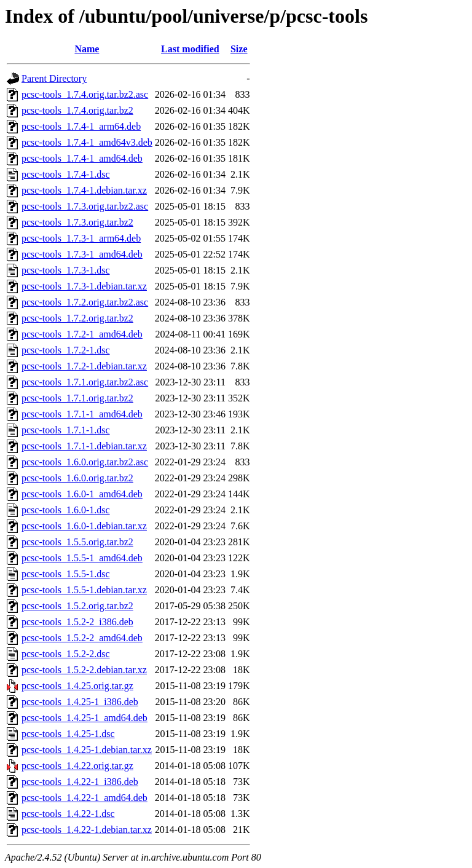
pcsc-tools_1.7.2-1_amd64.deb (82, 334)
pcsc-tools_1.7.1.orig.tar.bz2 (77, 398)
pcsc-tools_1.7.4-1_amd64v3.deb (87, 142)
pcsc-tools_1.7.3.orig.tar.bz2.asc (85, 206)
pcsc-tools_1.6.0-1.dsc (66, 510)
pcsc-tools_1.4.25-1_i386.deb (80, 702)
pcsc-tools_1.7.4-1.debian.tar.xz (84, 190)
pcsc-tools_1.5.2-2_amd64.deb (82, 638)
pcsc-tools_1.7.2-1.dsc (66, 350)
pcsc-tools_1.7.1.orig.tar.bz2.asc (85, 382)
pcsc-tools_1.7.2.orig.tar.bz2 (77, 318)
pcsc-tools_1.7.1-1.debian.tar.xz (84, 446)
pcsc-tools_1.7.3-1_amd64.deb (82, 254)
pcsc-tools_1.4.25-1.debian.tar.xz (87, 750)
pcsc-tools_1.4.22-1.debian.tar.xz (87, 830)
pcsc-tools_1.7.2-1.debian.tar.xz (84, 366)
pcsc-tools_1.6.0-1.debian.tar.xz (84, 526)
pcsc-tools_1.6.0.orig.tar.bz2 (77, 478)
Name (87, 49)
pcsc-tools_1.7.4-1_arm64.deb (81, 126)
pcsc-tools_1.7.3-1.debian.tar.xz (84, 286)
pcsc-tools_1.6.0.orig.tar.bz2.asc (85, 462)
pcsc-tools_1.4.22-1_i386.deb (80, 782)
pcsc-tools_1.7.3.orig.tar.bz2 (77, 222)
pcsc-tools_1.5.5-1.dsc (66, 574)
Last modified (190, 49)
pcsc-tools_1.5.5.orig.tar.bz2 (77, 542)
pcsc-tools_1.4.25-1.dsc (68, 734)
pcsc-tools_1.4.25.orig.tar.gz (77, 686)
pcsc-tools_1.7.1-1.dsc (66, 430)
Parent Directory (54, 78)
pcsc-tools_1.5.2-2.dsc (66, 654)
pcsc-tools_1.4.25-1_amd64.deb (85, 718)
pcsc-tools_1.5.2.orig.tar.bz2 (77, 606)
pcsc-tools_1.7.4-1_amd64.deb (82, 158)
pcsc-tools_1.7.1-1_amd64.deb (82, 414)
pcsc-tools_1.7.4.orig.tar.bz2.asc (85, 94)
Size (239, 49)
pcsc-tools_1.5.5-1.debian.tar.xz (84, 590)
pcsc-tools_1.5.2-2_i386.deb (77, 622)
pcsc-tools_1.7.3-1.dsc (66, 270)
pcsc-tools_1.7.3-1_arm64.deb (81, 238)
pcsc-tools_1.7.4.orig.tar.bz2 (77, 110)
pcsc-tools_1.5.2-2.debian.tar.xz (84, 670)
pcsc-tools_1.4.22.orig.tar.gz (77, 766)
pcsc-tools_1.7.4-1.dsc (66, 174)
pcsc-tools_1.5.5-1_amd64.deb (82, 558)
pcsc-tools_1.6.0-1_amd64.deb (82, 494)
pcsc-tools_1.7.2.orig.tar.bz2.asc (85, 302)
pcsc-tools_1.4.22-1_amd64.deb (85, 798)
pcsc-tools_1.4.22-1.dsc (68, 814)
